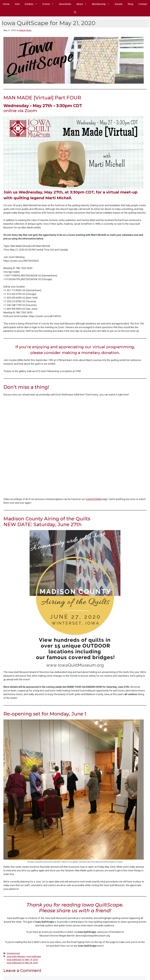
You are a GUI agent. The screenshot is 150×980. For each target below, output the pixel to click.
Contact (143, 4)
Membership (102, 4)
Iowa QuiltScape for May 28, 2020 (22, 963)
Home (6, 4)
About (83, 4)
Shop (130, 4)
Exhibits (32, 4)
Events (49, 4)
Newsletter (65, 4)
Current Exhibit (94, 499)
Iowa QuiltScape (34, 956)
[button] (75, 12)
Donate (119, 4)
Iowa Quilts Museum (16, 956)
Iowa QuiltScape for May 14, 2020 (22, 960)
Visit (17, 4)
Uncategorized (13, 953)
